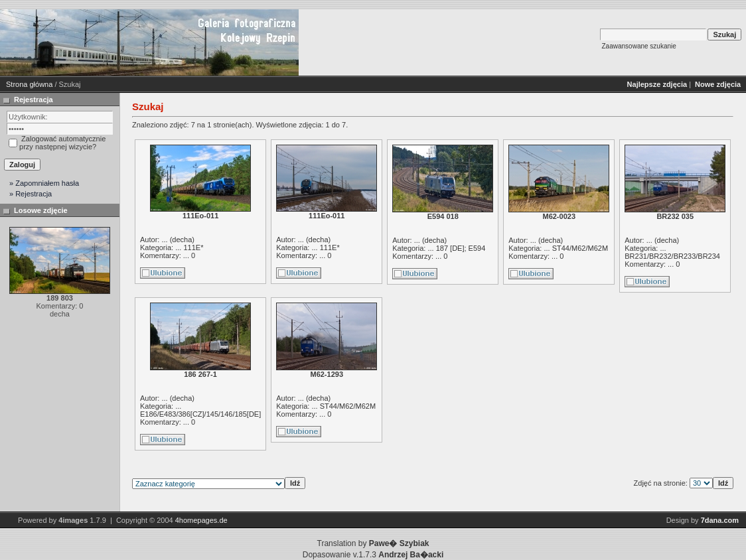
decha (182, 240)
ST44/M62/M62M (580, 248)
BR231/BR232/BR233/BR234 (672, 256)
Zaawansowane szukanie (639, 46)
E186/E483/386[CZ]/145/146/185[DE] (200, 414)
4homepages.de (201, 520)
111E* (193, 247)
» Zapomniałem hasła (44, 183)
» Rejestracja (31, 194)
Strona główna (29, 84)
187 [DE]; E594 (461, 248)
